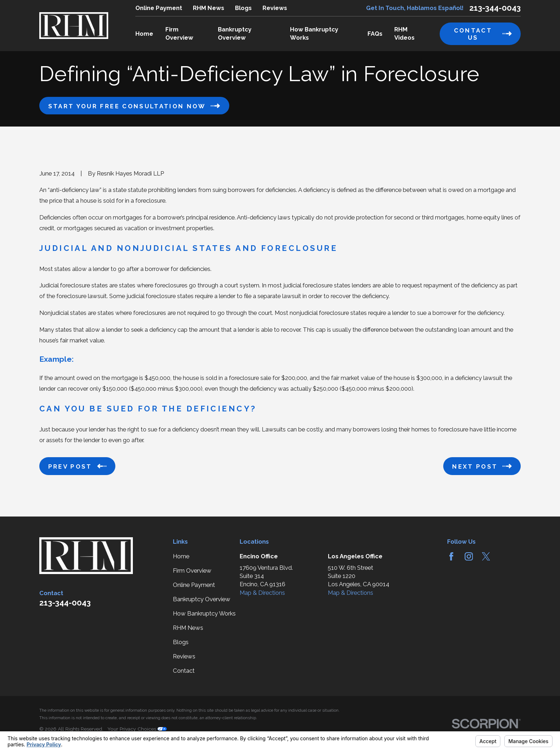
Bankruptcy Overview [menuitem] (235, 33)
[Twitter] (486, 556)
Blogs (243, 8)
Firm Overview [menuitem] (179, 33)
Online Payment (159, 8)
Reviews (275, 8)
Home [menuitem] (144, 34)
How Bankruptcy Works (204, 613)
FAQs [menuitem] (375, 34)
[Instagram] (469, 556)
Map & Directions (262, 593)
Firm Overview (192, 570)
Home (181, 556)
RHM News (209, 8)
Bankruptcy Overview (202, 599)
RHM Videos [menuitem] (404, 33)
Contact (184, 671)
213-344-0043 (495, 8)
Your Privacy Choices (137, 729)
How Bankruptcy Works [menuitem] (314, 33)
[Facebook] (451, 556)
